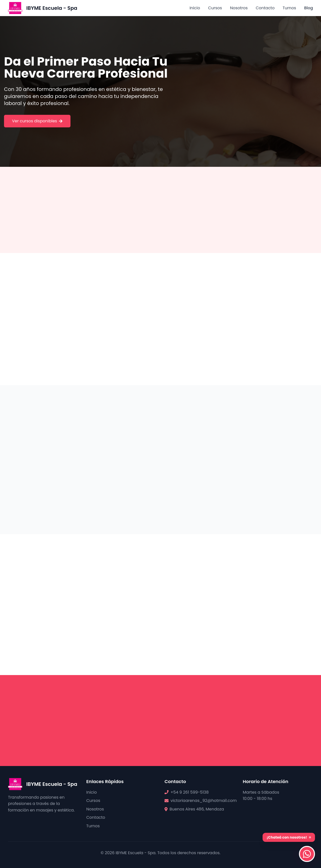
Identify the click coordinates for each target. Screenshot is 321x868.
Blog (309, 8)
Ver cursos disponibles (37, 121)
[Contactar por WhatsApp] (307, 854)
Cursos (215, 8)
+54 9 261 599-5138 (190, 792)
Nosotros (239, 8)
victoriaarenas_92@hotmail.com (204, 801)
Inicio (195, 8)
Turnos (289, 8)
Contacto (265, 8)
